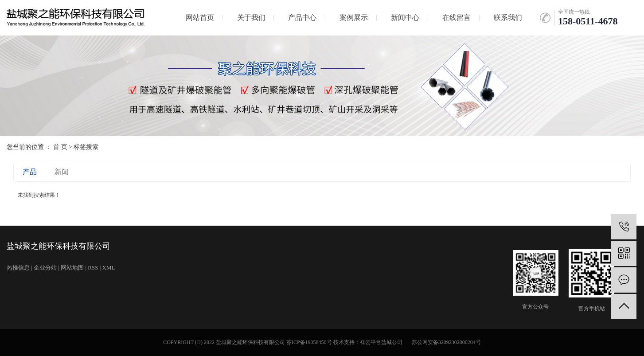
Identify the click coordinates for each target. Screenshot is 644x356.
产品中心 (302, 18)
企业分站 (45, 268)
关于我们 (251, 18)
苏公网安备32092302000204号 (446, 342)
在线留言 (457, 18)
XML (109, 268)
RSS (93, 268)
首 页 (60, 147)
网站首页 (200, 18)
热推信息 (18, 268)
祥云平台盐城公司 (381, 342)
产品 (30, 172)
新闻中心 (405, 18)
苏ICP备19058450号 (309, 342)
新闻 (62, 172)
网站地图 (72, 268)
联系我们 (508, 18)
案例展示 (354, 18)
